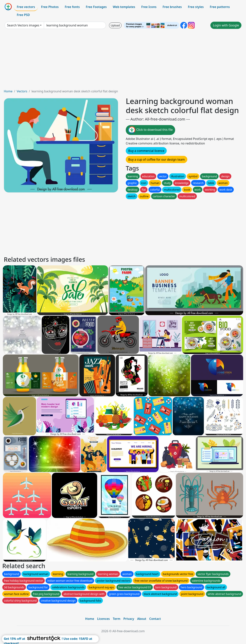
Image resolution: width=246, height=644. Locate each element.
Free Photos (50, 7)
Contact (155, 619)
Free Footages (96, 7)
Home (8, 91)
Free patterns (220, 7)
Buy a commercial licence (146, 151)
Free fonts (72, 7)
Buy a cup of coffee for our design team (157, 159)
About (142, 619)
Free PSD (23, 15)
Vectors (22, 91)
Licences (103, 619)
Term (117, 619)
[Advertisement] (123, 60)
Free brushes (172, 7)
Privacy (129, 619)
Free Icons (149, 7)
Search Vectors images (23, 25)
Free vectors (26, 7)
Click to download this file (150, 130)
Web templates (124, 7)
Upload (115, 25)
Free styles (196, 7)
